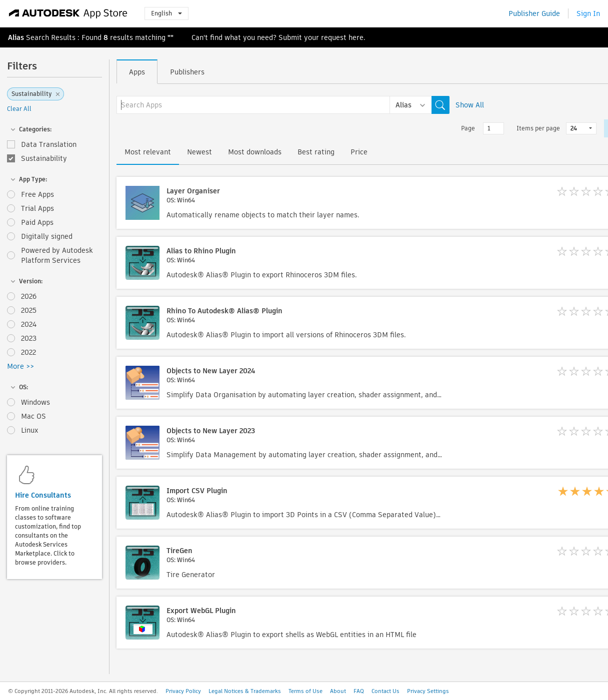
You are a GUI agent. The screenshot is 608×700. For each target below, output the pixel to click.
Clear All (19, 109)
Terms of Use (305, 691)
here (356, 37)
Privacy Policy (183, 691)
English (166, 13)
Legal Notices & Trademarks (245, 691)
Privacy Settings (428, 691)
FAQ (359, 691)
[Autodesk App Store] (68, 13)
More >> (20, 366)
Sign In (588, 13)
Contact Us (385, 691)
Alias (16, 37)
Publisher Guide (534, 13)
